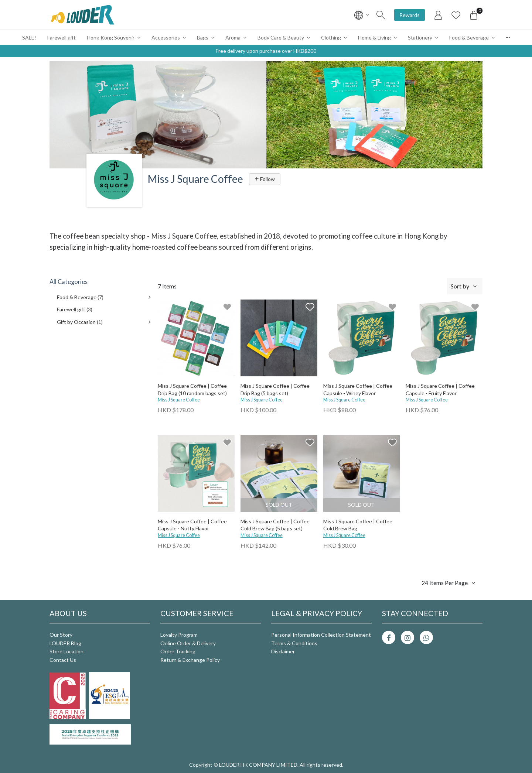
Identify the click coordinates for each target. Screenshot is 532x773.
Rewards (410, 15)
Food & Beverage (469, 37)
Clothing (331, 37)
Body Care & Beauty (281, 37)
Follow (265, 179)
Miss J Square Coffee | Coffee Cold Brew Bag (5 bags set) (275, 525)
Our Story (61, 635)
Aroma (233, 37)
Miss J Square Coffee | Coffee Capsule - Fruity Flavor (440, 389)
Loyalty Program (179, 635)
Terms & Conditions (294, 643)
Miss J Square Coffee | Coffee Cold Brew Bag (358, 525)
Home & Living (374, 37)
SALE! (29, 37)
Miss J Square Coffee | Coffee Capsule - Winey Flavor (358, 389)
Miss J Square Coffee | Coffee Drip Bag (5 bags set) (275, 389)
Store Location (66, 651)
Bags (203, 37)
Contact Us (63, 660)
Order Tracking (178, 651)
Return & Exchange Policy (190, 660)
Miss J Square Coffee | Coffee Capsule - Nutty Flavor (192, 525)
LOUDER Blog (65, 643)
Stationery (420, 37)
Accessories (166, 37)
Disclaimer (283, 651)
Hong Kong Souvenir (111, 37)
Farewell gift (62, 37)
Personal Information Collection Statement (321, 635)
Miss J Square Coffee (179, 400)
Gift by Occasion (80, 322)
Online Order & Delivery (188, 643)
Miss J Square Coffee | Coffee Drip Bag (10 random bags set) (192, 389)
